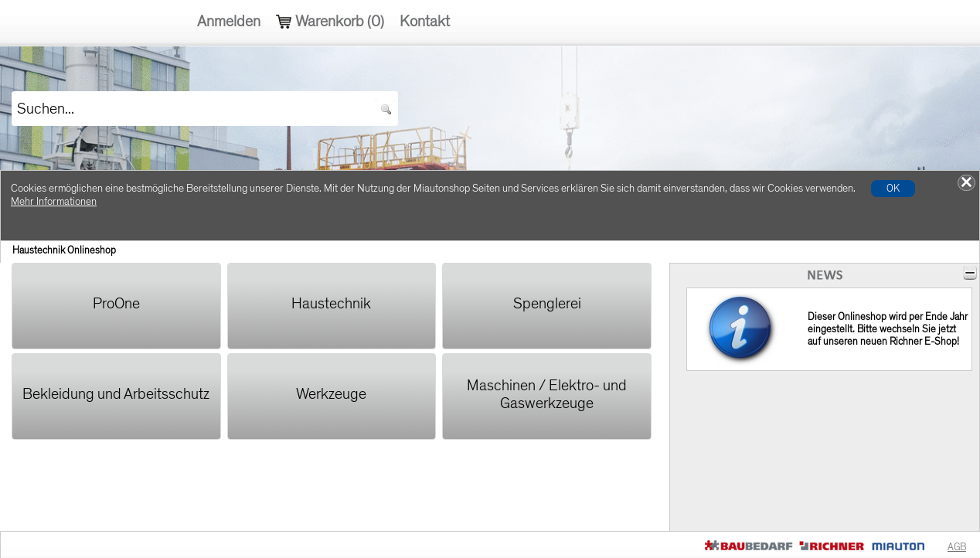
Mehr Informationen (54, 201)
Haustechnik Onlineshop (64, 250)
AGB (957, 547)
